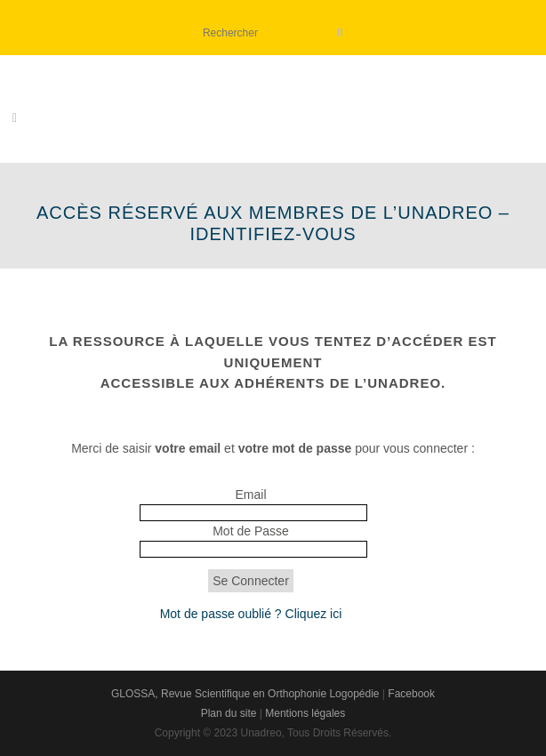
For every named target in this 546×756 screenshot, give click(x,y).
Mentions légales (305, 713)
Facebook (411, 694)
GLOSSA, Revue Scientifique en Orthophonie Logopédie (245, 694)
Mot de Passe (251, 531)
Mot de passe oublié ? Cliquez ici (251, 614)
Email (250, 495)
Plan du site (229, 713)
